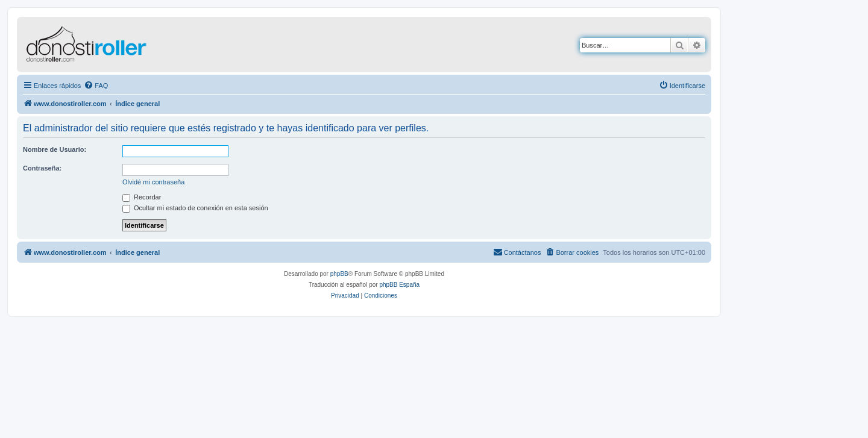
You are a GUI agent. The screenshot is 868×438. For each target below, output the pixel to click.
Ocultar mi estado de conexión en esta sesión (195, 208)
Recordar (142, 197)
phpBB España (399, 285)
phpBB (339, 274)
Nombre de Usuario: (55, 149)
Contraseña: (42, 168)
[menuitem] (96, 86)
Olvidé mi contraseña (153, 182)
